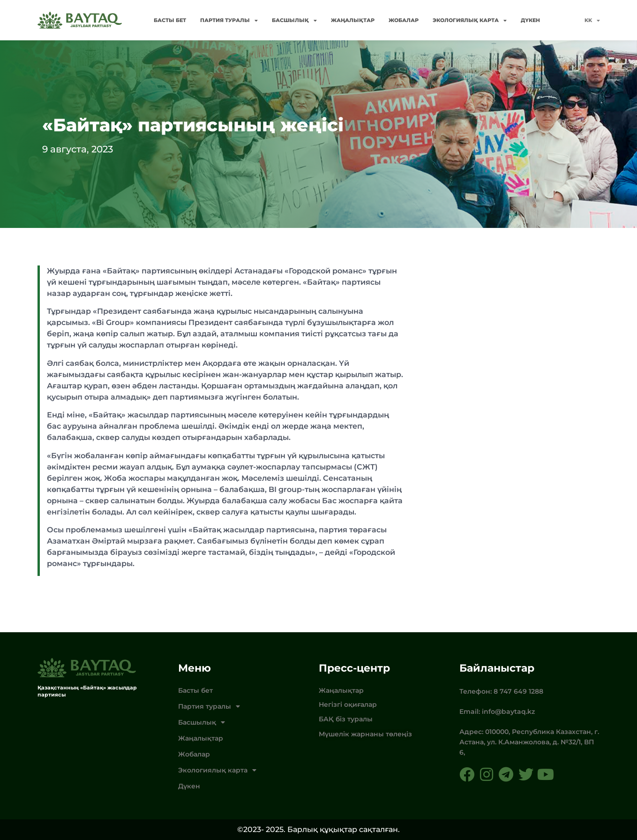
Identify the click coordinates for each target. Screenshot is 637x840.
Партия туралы (229, 20)
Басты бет (170, 20)
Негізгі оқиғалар (348, 704)
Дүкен (530, 20)
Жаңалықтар (353, 20)
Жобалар (404, 20)
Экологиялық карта (470, 20)
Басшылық (294, 20)
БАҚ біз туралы (346, 719)
